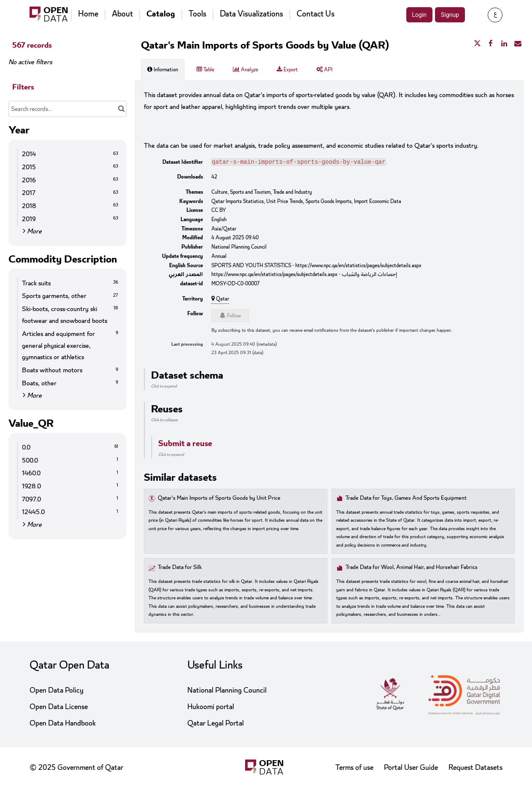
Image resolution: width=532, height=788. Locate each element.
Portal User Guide (411, 768)
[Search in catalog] (121, 109)
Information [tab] (163, 70)
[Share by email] (518, 44)
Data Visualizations (251, 14)
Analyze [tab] (246, 70)
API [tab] (324, 70)
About (122, 14)
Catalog (161, 14)
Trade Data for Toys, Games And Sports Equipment (406, 499)
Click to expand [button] (164, 387)
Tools (197, 14)
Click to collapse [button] (164, 421)
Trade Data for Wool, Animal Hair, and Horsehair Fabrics (412, 568)
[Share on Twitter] (477, 44)
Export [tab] (287, 70)
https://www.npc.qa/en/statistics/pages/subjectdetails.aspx (358, 266)
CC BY (219, 211)
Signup (450, 15)
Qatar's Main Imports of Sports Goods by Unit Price (219, 499)
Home (88, 14)
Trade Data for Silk (180, 568)
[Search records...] (68, 109)
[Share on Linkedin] (504, 44)
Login (420, 15)
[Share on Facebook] (491, 44)
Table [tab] (205, 70)
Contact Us (316, 14)
